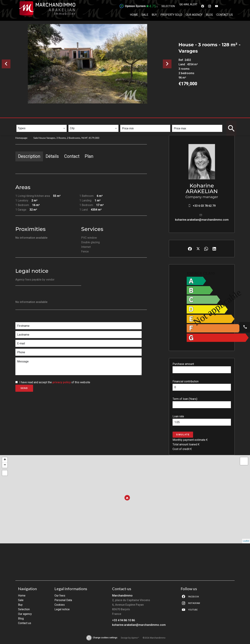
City (73, 122)
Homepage (21, 138)
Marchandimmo (122, 596)
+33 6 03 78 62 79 (204, 206)
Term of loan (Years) (185, 399)
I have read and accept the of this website (55, 382)
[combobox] (41, 128)
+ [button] (5, 460)
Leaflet (246, 541)
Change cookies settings (105, 638)
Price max (181, 122)
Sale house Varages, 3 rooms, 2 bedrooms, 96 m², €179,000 (66, 138)
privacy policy (62, 382)
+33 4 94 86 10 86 (123, 620)
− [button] (5, 465)
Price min (129, 122)
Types (22, 122)
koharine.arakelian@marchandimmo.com (202, 220)
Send (24, 388)
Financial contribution (186, 381)
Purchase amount (183, 364)
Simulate (183, 435)
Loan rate (178, 416)
